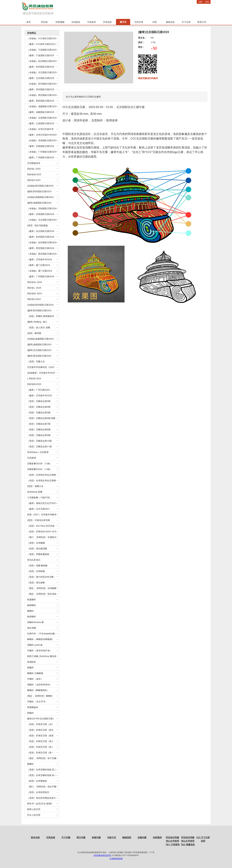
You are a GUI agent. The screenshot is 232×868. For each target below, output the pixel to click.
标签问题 (96, 837)
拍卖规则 (157, 837)
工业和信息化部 (116, 859)
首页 (29, 22)
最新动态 (170, 22)
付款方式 (112, 837)
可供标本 (92, 22)
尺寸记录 (186, 22)
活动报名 (76, 22)
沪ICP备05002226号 (102, 855)
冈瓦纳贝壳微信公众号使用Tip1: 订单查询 (173, 841)
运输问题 (142, 837)
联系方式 (202, 22)
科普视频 (60, 22)
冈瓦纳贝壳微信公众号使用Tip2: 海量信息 (188, 841)
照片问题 (81, 837)
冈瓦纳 (44, 22)
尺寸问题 (66, 837)
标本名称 (35, 837)
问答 (155, 22)
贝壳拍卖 (107, 22)
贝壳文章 (139, 22)
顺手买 (123, 22)
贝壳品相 (51, 837)
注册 (200, 2)
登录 (207, 2)
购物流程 (127, 837)
